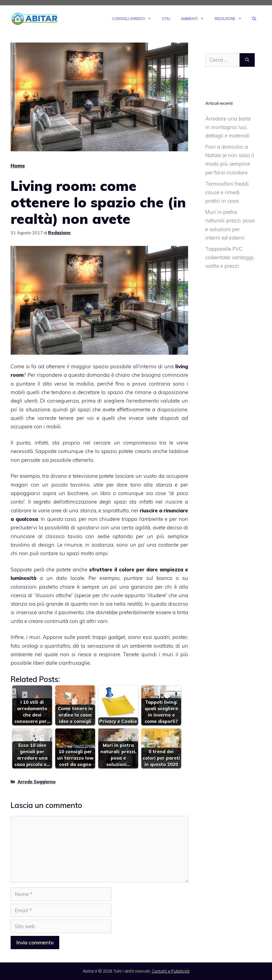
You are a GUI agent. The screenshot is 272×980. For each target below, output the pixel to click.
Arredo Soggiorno (37, 782)
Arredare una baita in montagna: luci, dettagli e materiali (228, 127)
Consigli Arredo (134, 19)
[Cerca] (247, 60)
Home (18, 166)
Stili (166, 19)
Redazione (231, 19)
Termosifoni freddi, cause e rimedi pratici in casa (227, 192)
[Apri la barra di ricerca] (254, 19)
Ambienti (195, 19)
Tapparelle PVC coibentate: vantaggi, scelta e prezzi (230, 257)
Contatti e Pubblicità (171, 971)
